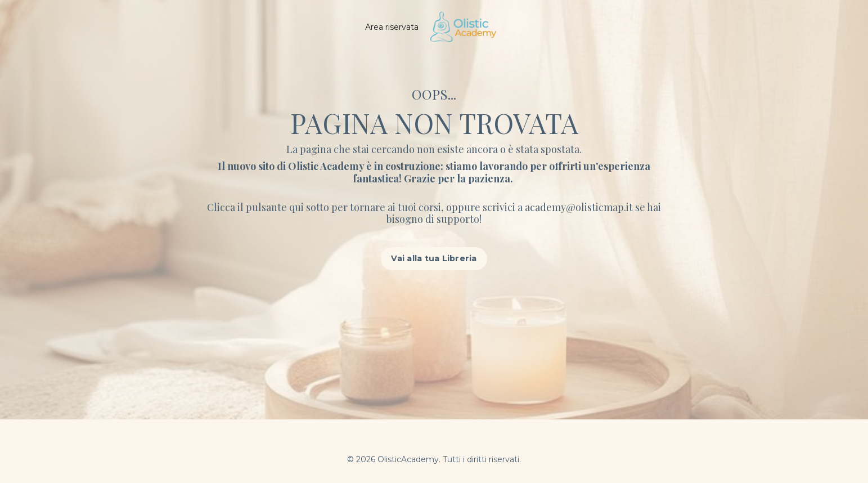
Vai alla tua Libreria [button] (434, 258)
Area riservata (392, 27)
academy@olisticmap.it (580, 207)
